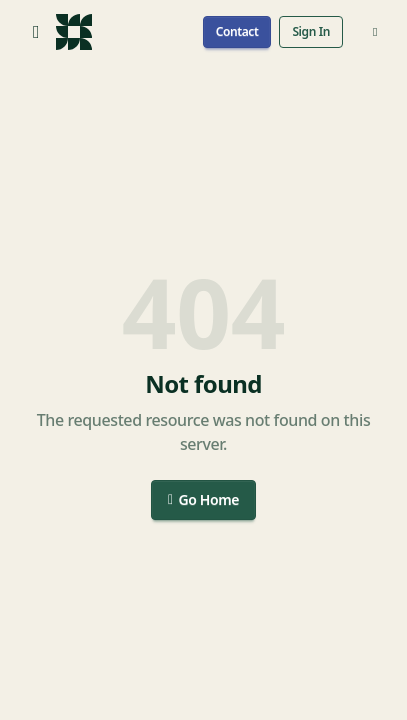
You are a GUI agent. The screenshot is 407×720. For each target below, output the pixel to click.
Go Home (203, 499)
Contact (237, 31)
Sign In (311, 31)
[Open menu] (36, 32)
